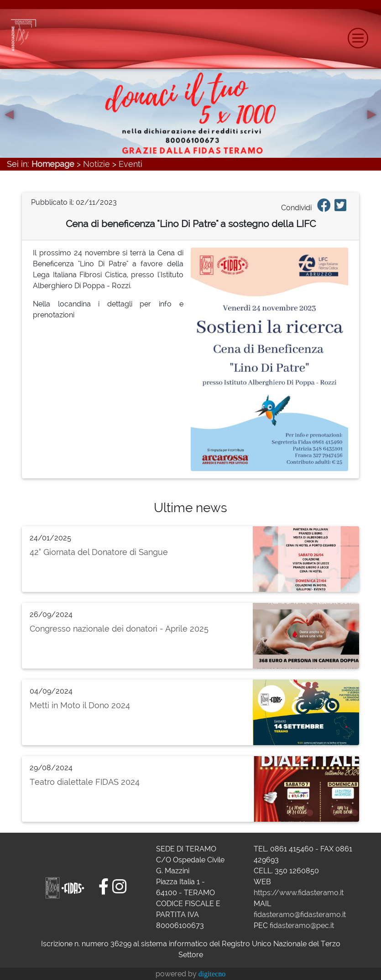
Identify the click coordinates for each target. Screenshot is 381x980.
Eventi (130, 164)
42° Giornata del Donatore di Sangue (99, 552)
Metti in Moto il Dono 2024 (80, 705)
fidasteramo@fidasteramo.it (300, 915)
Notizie (97, 164)
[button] (9, 113)
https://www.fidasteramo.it (299, 893)
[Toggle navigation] (358, 38)
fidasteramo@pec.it (302, 926)
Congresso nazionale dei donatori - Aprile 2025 (119, 629)
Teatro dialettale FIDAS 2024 (85, 782)
